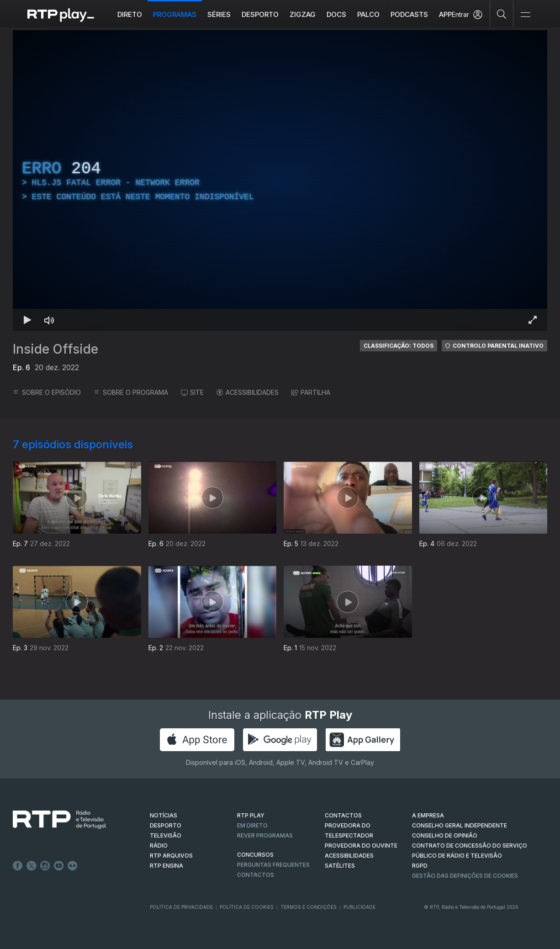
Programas (175, 14)
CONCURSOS (255, 855)
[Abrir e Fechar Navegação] (525, 15)
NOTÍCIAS (164, 815)
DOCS (336, 14)
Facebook (18, 866)
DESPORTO (166, 825)
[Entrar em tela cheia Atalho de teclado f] (533, 320)
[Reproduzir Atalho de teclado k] (27, 320)
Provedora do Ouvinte (361, 846)
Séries (219, 14)
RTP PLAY (251, 815)
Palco (368, 14)
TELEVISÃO (166, 835)
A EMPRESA (428, 815)
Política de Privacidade (181, 907)
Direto (130, 14)
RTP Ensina (166, 866)
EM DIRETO (252, 825)
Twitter (32, 866)
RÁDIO (159, 846)
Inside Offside (55, 349)
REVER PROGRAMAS (265, 835)
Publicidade (359, 907)
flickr (73, 866)
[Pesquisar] (502, 14)
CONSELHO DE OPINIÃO (445, 835)
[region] (280, 180)
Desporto (260, 14)
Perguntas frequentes (273, 865)
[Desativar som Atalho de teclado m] (49, 320)
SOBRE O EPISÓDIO (47, 392)
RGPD (420, 866)
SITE (192, 392)
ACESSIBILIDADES (248, 392)
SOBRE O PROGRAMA (131, 392)
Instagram (45, 866)
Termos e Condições (309, 907)
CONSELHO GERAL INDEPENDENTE (460, 825)
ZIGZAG (303, 14)
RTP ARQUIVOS (171, 856)
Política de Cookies (247, 907)
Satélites (340, 866)
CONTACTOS (343, 815)
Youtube (59, 866)
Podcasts (409, 14)
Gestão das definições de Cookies (465, 876)
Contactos (256, 875)
